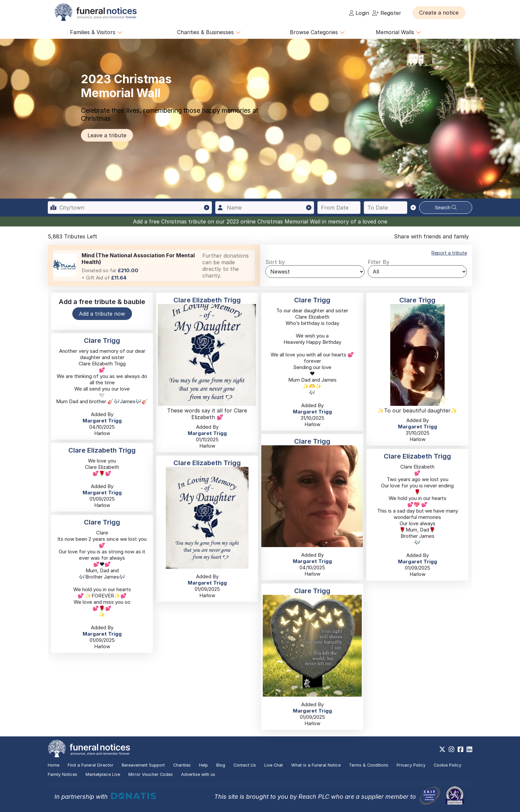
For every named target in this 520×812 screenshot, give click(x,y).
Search (446, 207)
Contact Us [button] (245, 765)
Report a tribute (449, 253)
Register (387, 13)
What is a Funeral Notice (316, 765)
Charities (182, 765)
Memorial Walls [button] (398, 32)
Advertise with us (198, 774)
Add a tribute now (102, 314)
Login (359, 13)
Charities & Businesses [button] (209, 32)
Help (203, 765)
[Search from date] (339, 208)
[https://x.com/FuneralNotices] (442, 749)
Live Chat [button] (274, 765)
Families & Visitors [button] (96, 32)
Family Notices (63, 774)
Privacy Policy (411, 765)
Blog (221, 765)
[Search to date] (386, 208)
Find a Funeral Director (91, 765)
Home (54, 765)
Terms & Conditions (369, 765)
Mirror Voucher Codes (151, 774)
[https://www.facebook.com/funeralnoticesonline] (460, 749)
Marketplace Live (103, 774)
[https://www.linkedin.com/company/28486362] (469, 749)
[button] (439, 13)
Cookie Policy (448, 765)
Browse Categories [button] (317, 32)
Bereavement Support (143, 765)
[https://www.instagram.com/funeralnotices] (452, 749)
